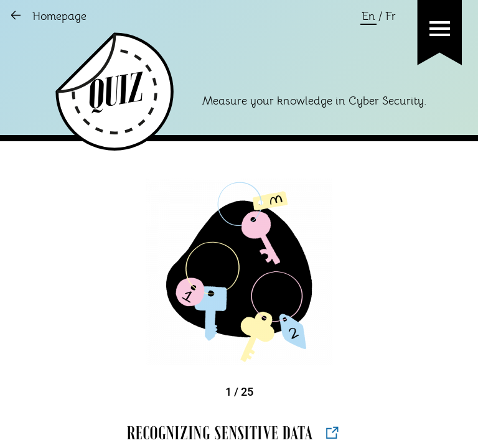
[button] (440, 29)
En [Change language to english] (368, 17)
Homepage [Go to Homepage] (59, 17)
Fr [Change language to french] (391, 17)
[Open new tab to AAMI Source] (332, 432)
